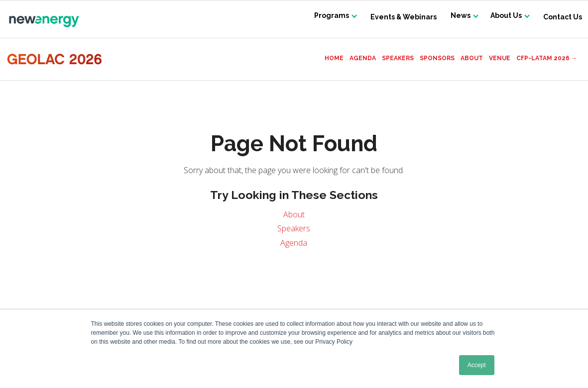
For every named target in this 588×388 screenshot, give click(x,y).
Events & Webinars (398, 17)
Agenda (363, 58)
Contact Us (563, 17)
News (456, 17)
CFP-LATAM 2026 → (547, 58)
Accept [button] (477, 365)
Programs (325, 17)
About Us (505, 17)
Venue (500, 58)
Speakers (398, 58)
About (472, 58)
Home (334, 58)
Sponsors (437, 58)
